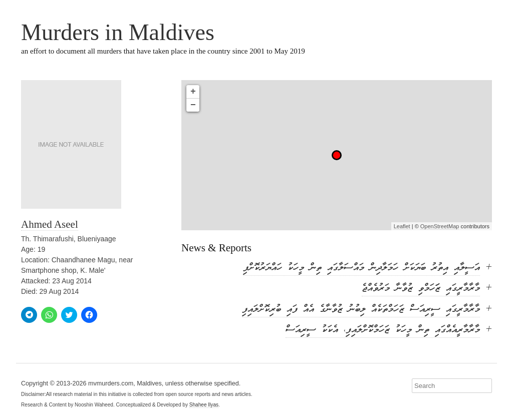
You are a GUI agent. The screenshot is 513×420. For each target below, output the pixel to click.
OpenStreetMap (440, 226)
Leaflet (402, 226)
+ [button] (193, 92)
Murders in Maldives (118, 32)
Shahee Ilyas (204, 405)
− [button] (193, 105)
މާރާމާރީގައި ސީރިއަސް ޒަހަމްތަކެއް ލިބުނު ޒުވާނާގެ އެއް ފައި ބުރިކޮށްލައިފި (361, 310)
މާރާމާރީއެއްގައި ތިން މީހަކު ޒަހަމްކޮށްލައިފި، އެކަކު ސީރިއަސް (383, 330)
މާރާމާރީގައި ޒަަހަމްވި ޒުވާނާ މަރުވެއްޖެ (421, 289)
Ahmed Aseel (50, 224)
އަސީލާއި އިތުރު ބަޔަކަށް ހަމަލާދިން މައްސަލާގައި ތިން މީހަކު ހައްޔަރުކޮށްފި (361, 268)
